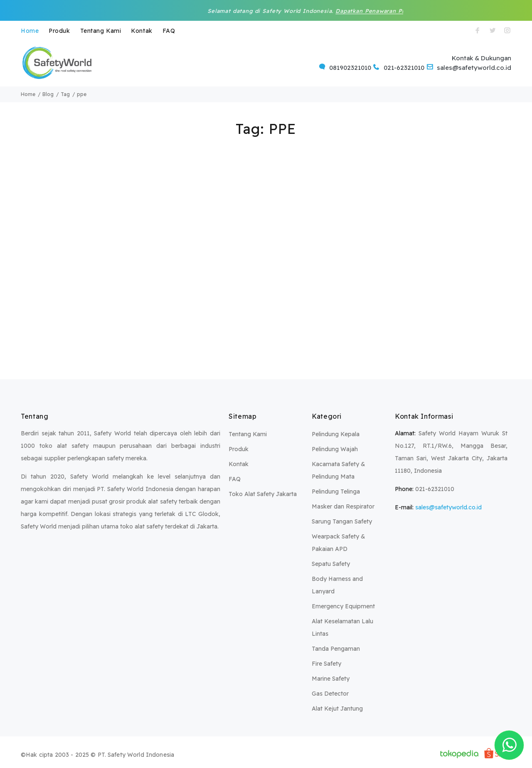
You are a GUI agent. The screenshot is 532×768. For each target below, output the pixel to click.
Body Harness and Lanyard (337, 585)
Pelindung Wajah (335, 449)
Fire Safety (326, 664)
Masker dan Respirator (343, 506)
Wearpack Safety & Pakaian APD (339, 543)
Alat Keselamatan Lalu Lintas (342, 627)
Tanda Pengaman (336, 649)
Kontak (142, 31)
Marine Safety (331, 679)
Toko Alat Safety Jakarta (263, 494)
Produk (59, 31)
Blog (48, 94)
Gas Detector (330, 694)
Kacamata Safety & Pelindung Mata (339, 470)
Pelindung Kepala (336, 434)
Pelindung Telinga (336, 491)
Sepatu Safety (331, 564)
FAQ (169, 31)
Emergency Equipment (343, 606)
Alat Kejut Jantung (337, 709)
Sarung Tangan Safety (342, 521)
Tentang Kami (101, 31)
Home (30, 31)
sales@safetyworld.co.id (448, 507)
